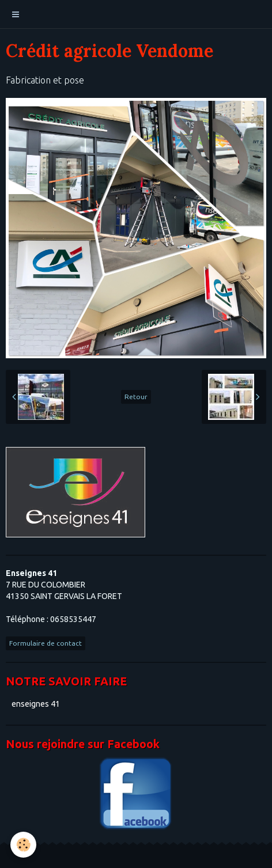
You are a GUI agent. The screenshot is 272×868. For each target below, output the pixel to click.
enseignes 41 (36, 704)
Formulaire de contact (46, 643)
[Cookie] (23, 845)
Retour (136, 397)
